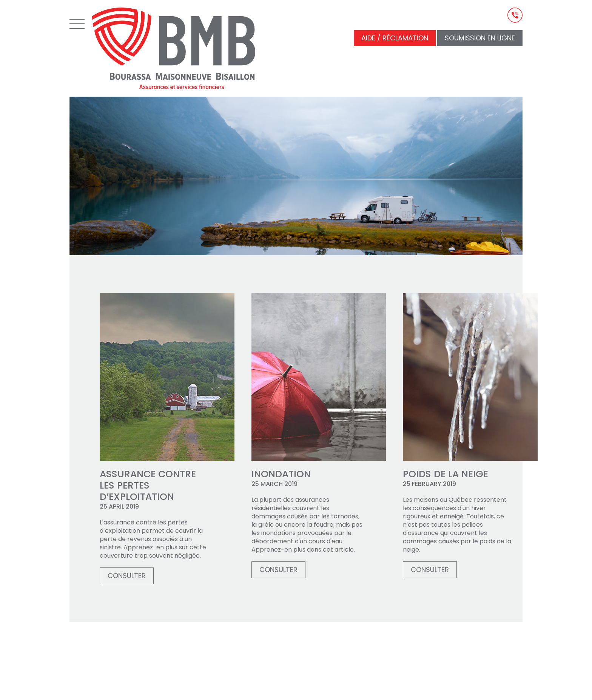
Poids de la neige (446, 474)
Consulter (127, 576)
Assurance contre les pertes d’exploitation (148, 486)
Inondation (281, 474)
